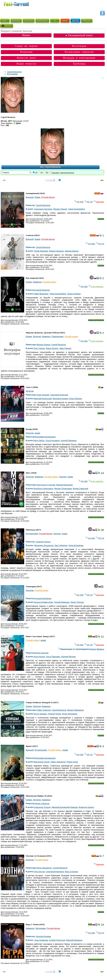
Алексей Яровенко (69, 441)
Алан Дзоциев (43, 395)
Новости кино (26, 58)
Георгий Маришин (62, 602)
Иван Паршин (65, 348)
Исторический (32, 534)
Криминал (37, 282)
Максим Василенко (64, 485)
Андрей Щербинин (43, 599)
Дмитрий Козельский (43, 399)
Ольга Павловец (53, 657)
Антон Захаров (40, 714)
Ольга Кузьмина (53, 441)
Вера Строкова (71, 872)
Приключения (58, 337)
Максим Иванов (72, 251)
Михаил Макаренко (75, 710)
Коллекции (79, 46)
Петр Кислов (39, 872)
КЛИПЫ (7, 26)
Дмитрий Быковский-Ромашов (65, 807)
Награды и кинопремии (79, 58)
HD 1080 (79, 202)
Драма (37, 197)
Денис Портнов (77, 602)
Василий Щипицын (74, 940)
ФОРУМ (75, 21)
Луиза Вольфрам (76, 545)
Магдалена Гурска (42, 762)
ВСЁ (5, 21)
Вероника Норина (60, 399)
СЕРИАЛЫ (29, 21)
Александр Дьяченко (43, 209)
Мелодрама (40, 928)
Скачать (101, 219)
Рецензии (26, 52)
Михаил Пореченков (63, 489)
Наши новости (26, 64)
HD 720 (88, 202)
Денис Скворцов (42, 804)
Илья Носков (39, 657)
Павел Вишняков (41, 294)
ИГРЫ (87, 21)
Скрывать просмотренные (63, 173)
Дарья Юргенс (52, 348)
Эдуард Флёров (74, 294)
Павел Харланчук (58, 762)
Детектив (37, 337)
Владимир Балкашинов (45, 437)
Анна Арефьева (41, 940)
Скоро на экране (26, 46)
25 (42, 173)
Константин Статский (46, 485)
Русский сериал (50, 282)
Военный (30, 197)
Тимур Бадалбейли (77, 209)
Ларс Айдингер (61, 545)
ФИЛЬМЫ (16, 21)
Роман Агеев (72, 762)
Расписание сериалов (79, 52)
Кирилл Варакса (97, 649)
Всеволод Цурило (86, 807)
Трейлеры (79, 64)
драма (37, 433)
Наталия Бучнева (43, 936)
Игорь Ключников (70, 714)
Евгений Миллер (68, 657)
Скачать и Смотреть (96, 320)
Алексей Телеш (54, 714)
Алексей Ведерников (55, 872)
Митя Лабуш (39, 441)
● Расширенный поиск (79, 35)
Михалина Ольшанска (44, 545)
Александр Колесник (59, 395)
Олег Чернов (39, 348)
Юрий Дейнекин (41, 251)
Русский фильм (48, 197)
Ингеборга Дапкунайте (43, 489)
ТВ (55, 21)
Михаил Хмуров (60, 209)
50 (47, 173)
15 (36, 173)
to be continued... (96, 287)
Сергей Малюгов (14, 72)
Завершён (99, 202)
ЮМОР (65, 21)
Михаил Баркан (44, 345)
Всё (42, 167)
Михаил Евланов (56, 251)
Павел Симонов (44, 710)
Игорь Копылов (42, 653)
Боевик (29, 282)
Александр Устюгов (42, 807)
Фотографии (12, 74)
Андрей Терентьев (57, 940)
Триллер (63, 477)
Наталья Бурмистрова (43, 602)
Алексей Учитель (43, 542)
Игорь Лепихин (76, 399)
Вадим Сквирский (80, 489)
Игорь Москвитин (44, 868)
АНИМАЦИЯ (42, 21)
